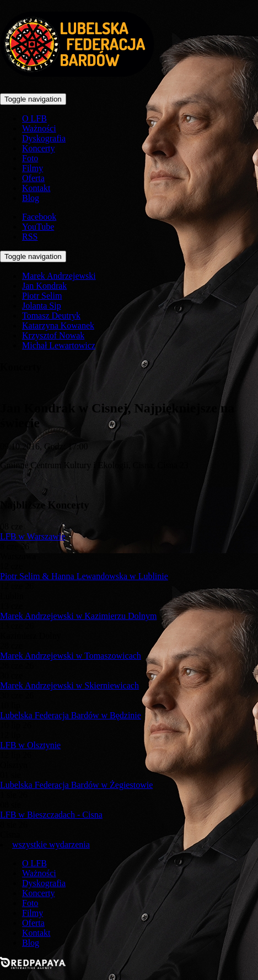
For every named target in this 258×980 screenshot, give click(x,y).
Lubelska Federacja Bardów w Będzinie (71, 715)
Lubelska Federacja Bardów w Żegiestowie (76, 785)
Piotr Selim (42, 296)
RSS (30, 237)
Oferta (33, 178)
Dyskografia (44, 138)
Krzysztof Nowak (53, 335)
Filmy (33, 168)
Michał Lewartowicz (59, 345)
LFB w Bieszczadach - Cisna (51, 815)
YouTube (38, 227)
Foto (30, 158)
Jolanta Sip (42, 306)
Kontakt (36, 188)
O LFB (34, 118)
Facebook (39, 217)
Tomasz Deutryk (51, 316)
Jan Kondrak (44, 286)
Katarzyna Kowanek (58, 325)
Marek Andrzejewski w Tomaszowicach (71, 656)
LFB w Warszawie (33, 536)
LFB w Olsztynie (30, 745)
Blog (31, 198)
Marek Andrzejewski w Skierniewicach (69, 685)
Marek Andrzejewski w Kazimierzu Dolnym (78, 616)
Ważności (39, 128)
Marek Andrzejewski (59, 276)
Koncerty (39, 148)
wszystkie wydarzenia (51, 844)
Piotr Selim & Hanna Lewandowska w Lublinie (84, 576)
